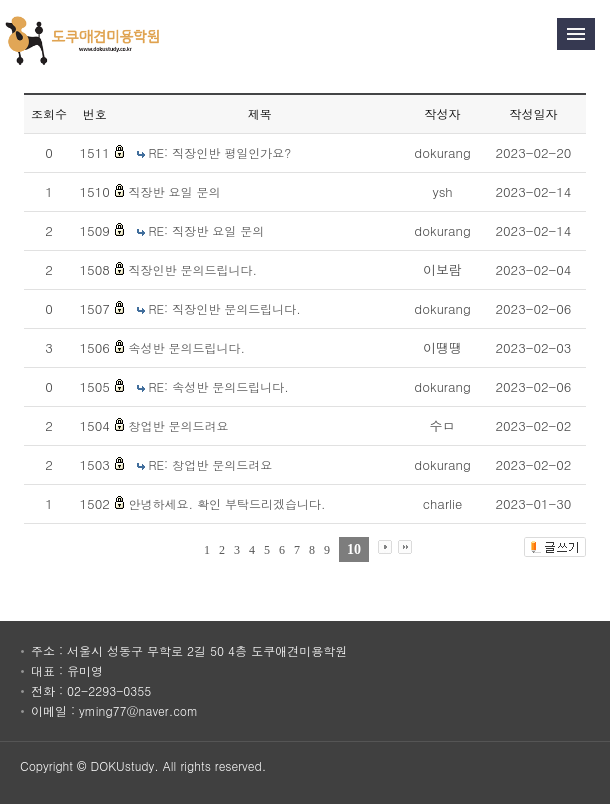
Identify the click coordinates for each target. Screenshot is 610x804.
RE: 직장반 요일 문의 (207, 230)
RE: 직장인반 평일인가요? (220, 152)
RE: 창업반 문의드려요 (211, 464)
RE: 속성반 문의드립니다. (219, 386)
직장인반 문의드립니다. (192, 269)
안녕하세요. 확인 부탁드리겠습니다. (226, 503)
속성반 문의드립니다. (186, 347)
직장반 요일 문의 (174, 191)
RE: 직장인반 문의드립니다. (225, 308)
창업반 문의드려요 (178, 425)
